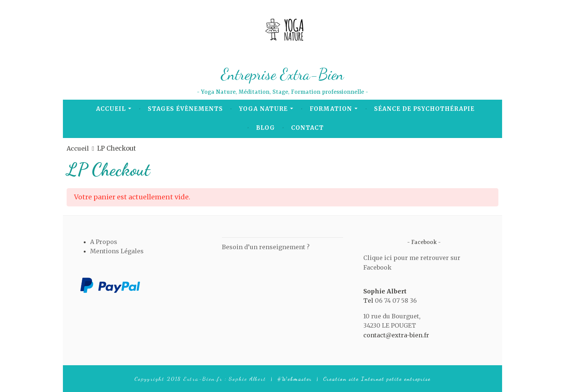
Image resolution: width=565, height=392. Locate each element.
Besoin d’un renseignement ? (266, 247)
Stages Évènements (185, 109)
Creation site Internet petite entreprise (377, 379)
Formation (331, 109)
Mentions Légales (117, 251)
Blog (266, 128)
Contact (307, 128)
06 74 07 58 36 (396, 301)
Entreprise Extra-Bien (283, 74)
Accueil (111, 109)
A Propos (104, 242)
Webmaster (297, 379)
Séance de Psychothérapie (424, 109)
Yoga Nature (263, 109)
